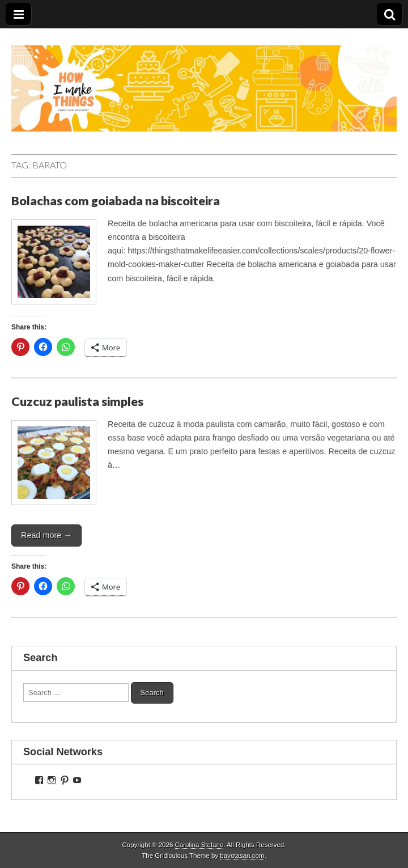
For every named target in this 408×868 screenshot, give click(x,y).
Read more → (46, 535)
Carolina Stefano (199, 845)
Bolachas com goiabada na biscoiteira (116, 201)
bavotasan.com (242, 856)
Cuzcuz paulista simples (77, 401)
